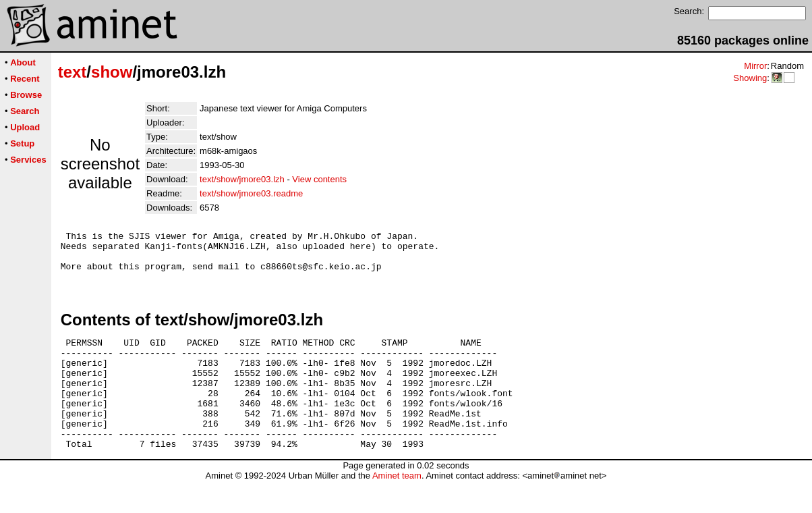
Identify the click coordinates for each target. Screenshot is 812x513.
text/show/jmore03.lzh (242, 179)
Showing (750, 78)
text (72, 72)
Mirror (755, 66)
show (112, 72)
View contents (319, 179)
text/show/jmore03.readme (251, 193)
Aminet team (397, 508)
